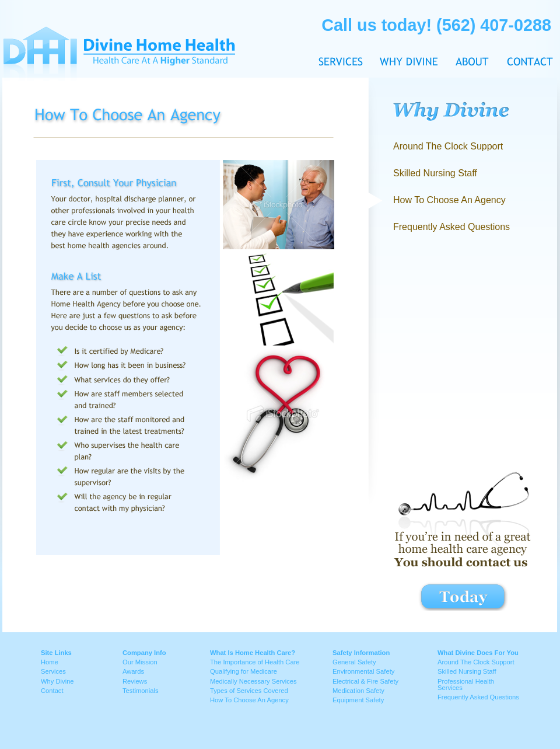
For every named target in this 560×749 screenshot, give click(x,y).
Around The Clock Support (448, 146)
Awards (133, 671)
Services (53, 671)
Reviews (135, 681)
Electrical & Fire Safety (365, 681)
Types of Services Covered (249, 691)
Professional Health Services (466, 684)
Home (50, 662)
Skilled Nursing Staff (435, 173)
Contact (526, 39)
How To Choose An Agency (249, 700)
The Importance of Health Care (255, 662)
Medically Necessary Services (253, 681)
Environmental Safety (363, 671)
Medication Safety (358, 691)
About (473, 39)
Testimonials (141, 691)
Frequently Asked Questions (452, 227)
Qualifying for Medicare (244, 671)
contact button (463, 596)
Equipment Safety (358, 700)
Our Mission (140, 662)
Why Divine (409, 39)
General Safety (354, 662)
